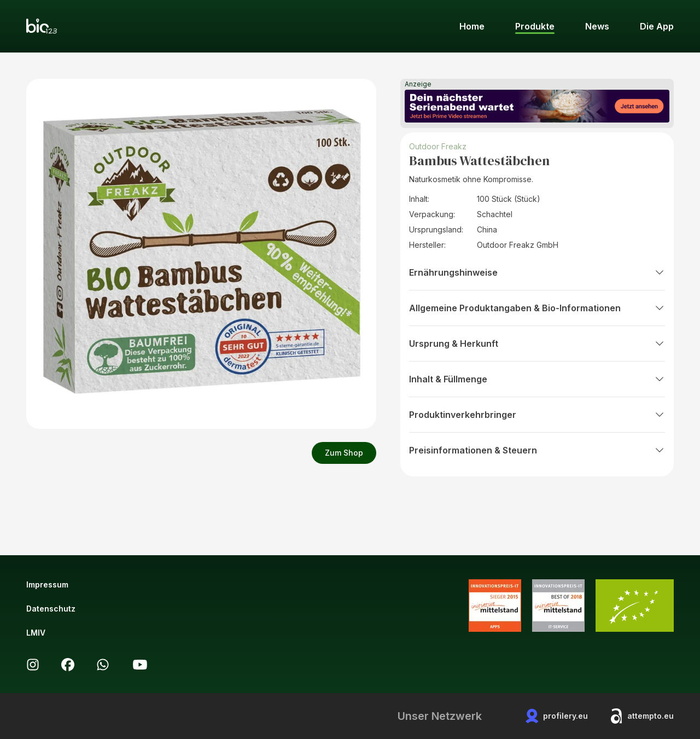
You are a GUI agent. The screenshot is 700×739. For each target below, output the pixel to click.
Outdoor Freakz (438, 146)
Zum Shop (344, 453)
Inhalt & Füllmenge (537, 379)
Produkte (535, 26)
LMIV (36, 633)
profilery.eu (557, 716)
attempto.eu (642, 716)
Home (472, 26)
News (597, 26)
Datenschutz (51, 609)
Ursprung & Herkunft (537, 344)
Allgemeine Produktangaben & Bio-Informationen (537, 308)
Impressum (47, 584)
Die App (657, 26)
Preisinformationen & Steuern (537, 450)
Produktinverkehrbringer (537, 415)
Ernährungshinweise (537, 272)
